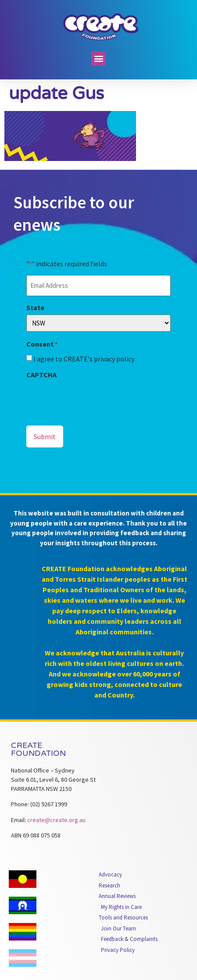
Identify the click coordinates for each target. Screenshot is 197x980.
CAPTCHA (41, 375)
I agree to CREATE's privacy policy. (84, 359)
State (35, 308)
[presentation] (93, 399)
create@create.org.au (56, 820)
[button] (98, 59)
